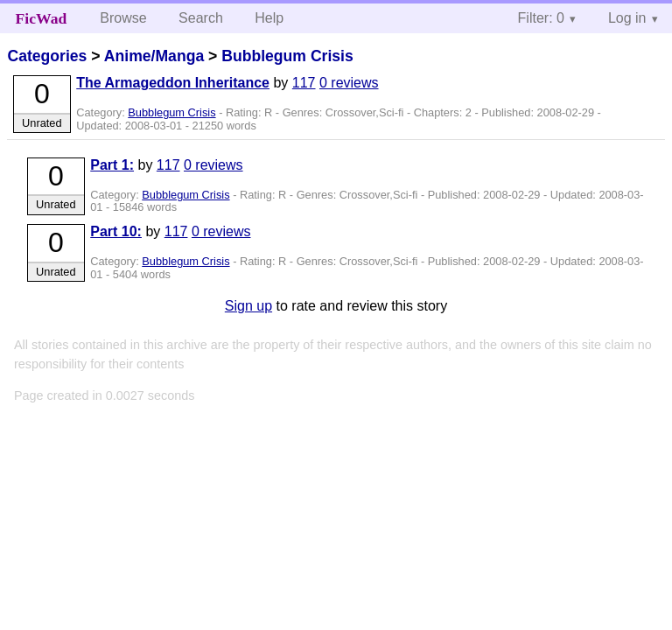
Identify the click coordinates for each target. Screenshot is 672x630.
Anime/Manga (154, 56)
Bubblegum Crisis (287, 56)
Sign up (248, 306)
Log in (627, 18)
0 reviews (349, 83)
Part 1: (112, 165)
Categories (47, 56)
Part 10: (116, 231)
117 (304, 83)
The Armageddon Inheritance (173, 83)
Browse (123, 18)
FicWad (42, 18)
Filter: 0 (541, 18)
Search (201, 18)
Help (269, 18)
